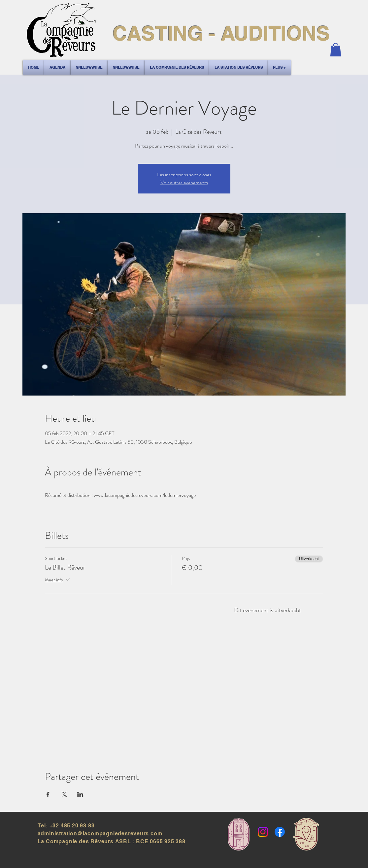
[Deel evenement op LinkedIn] (80, 794)
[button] (336, 50)
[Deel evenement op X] (64, 794)
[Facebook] (280, 832)
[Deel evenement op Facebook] (48, 794)
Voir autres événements (184, 182)
